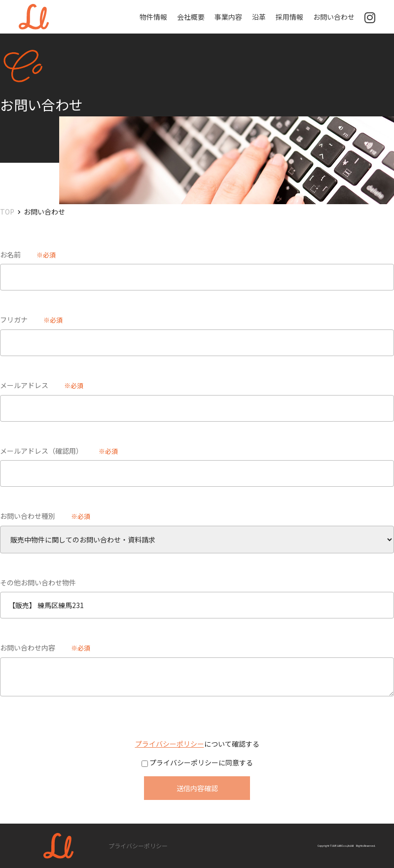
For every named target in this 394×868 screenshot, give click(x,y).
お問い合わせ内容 (28, 648)
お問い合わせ (334, 17)
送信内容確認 (197, 788)
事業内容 (228, 17)
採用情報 (289, 17)
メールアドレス (24, 385)
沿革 (259, 17)
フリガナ (14, 320)
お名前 (10, 254)
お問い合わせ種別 (28, 516)
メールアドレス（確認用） (41, 451)
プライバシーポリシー (170, 744)
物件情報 (153, 17)
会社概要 (191, 17)
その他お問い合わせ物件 (38, 582)
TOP (7, 212)
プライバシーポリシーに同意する (200, 762)
